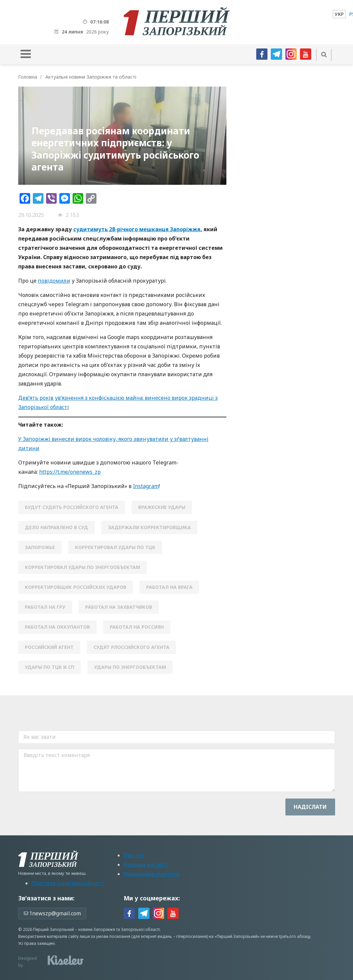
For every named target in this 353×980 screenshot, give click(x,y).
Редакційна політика (151, 874)
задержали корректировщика (149, 527)
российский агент (49, 647)
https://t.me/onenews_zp (70, 472)
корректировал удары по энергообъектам (83, 567)
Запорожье (40, 547)
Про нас (134, 855)
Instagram (146, 486)
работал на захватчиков (119, 607)
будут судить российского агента (72, 507)
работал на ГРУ (45, 607)
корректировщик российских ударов (76, 587)
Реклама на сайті (146, 865)
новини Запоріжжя (97, 929)
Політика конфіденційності (68, 883)
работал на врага (169, 587)
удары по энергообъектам (130, 667)
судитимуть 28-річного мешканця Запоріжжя (137, 229)
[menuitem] (339, 14)
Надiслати (310, 807)
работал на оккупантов (57, 627)
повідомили (54, 281)
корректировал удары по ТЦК (115, 547)
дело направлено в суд (57, 527)
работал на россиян (137, 627)
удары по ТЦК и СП (50, 667)
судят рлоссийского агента (131, 647)
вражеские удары (162, 507)
